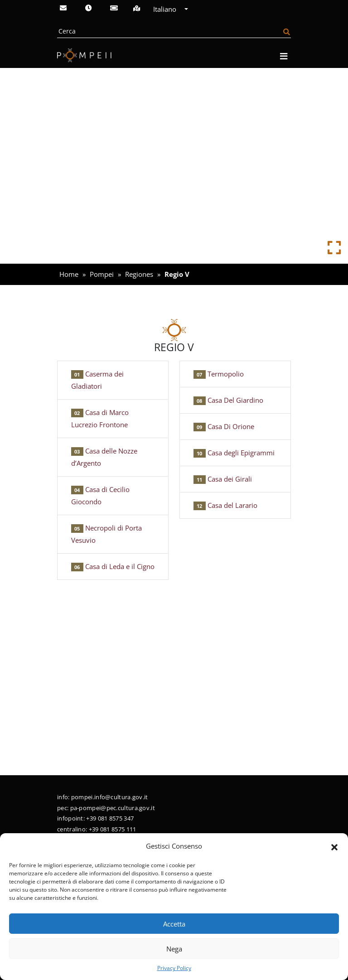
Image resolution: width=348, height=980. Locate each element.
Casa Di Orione (224, 426)
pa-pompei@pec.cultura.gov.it (113, 808)
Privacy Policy (174, 968)
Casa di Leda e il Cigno (113, 566)
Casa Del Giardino (228, 400)
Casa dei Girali (223, 479)
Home (69, 274)
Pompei (102, 274)
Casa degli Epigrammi (234, 453)
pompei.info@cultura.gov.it (110, 797)
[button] (334, 846)
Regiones (139, 274)
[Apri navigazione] (283, 56)
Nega (174, 949)
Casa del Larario (225, 505)
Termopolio (219, 374)
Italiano (168, 9)
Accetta (174, 924)
